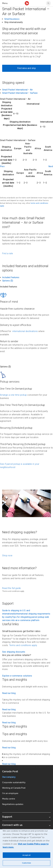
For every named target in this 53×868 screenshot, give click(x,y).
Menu (5, 3)
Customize (26, 863)
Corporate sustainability (14, 782)
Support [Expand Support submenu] (26, 817)
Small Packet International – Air (17, 90)
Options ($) (8, 281)
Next (51, 166)
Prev (2, 166)
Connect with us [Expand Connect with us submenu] (26, 825)
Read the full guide (12, 588)
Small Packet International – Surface (20, 93)
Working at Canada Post (14, 788)
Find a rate (8, 253)
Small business (12, 19)
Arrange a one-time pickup (13, 395)
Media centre (9, 799)
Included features (11, 277)
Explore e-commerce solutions (17, 676)
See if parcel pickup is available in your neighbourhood (20, 466)
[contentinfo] (26, 114)
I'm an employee (10, 793)
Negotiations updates (13, 804)
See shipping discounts (14, 652)
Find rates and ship (26, 68)
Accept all (26, 855)
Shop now (7, 556)
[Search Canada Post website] (48, 3)
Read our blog (9, 693)
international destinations (25, 331)
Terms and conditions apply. (23, 645)
